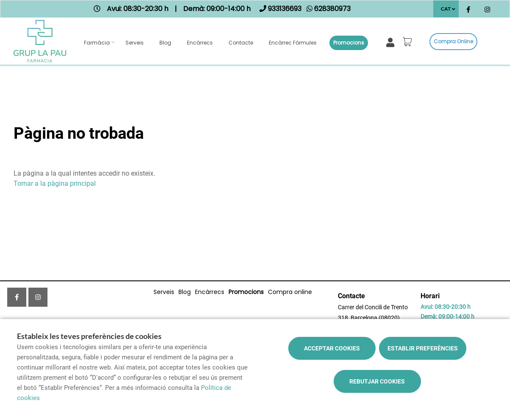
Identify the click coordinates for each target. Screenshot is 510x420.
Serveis (135, 43)
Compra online (453, 41)
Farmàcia (97, 43)
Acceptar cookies (332, 348)
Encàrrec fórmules (293, 43)
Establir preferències (423, 348)
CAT (446, 9)
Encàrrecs (200, 43)
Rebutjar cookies (377, 381)
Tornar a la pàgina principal (55, 183)
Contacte (241, 43)
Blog (165, 43)
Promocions (349, 43)
